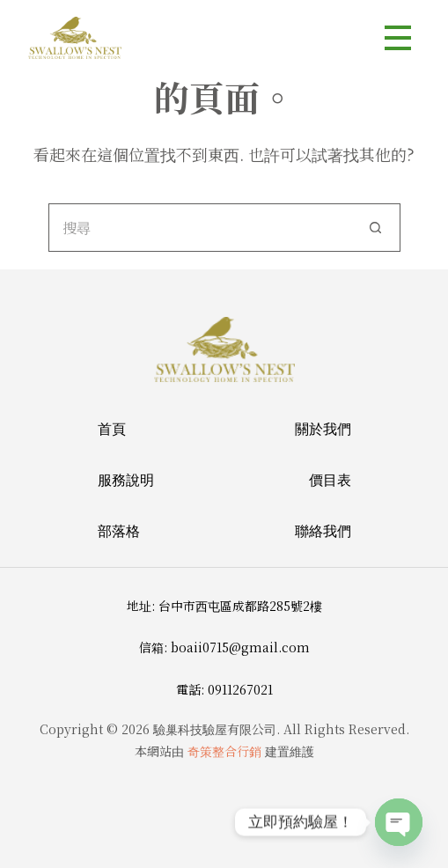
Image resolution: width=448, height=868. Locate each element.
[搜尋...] (200, 228)
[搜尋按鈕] (376, 228)
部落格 (119, 531)
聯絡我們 (323, 531)
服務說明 (126, 480)
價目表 (330, 480)
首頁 (112, 429)
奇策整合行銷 (224, 751)
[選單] (398, 38)
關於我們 (323, 429)
